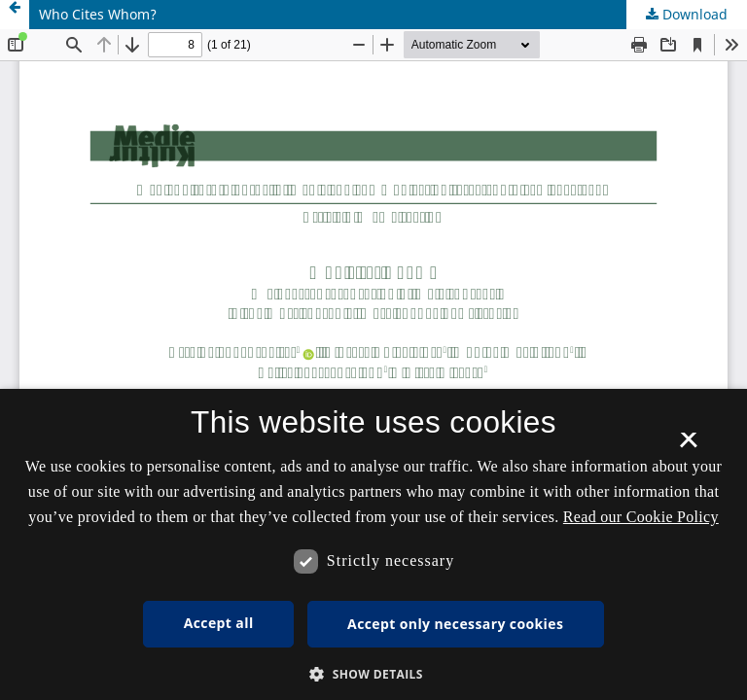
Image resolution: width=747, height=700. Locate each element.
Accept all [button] (219, 623)
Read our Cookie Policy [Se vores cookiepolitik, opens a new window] (641, 517)
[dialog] (373, 544)
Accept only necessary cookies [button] (455, 624)
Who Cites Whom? (98, 14)
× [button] (688, 446)
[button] (373, 674)
